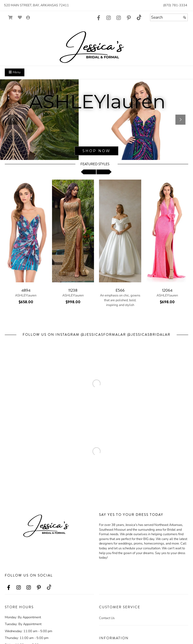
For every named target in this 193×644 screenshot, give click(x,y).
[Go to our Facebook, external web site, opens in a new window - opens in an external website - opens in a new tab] (99, 18)
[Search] (169, 17)
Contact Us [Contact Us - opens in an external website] (107, 618)
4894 (26, 290)
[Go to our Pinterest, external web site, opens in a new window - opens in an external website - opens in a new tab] (129, 18)
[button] (13, 120)
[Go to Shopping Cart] (10, 18)
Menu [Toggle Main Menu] (15, 72)
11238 (73, 290)
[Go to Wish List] (20, 18)
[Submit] (184, 17)
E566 (120, 290)
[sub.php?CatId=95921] (96, 120)
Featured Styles (95, 164)
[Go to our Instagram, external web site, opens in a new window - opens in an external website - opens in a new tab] (109, 18)
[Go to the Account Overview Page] (28, 18)
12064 (167, 290)
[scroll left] (88, 172)
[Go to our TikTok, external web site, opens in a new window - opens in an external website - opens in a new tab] (139, 17)
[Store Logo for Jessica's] (96, 44)
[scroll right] (104, 172)
